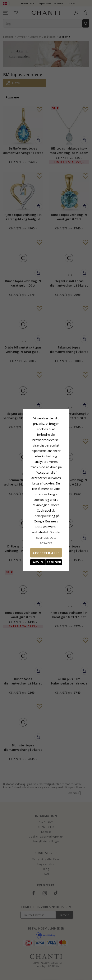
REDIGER (63, 524)
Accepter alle (46, 515)
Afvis (29, 524)
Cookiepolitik (46, 494)
